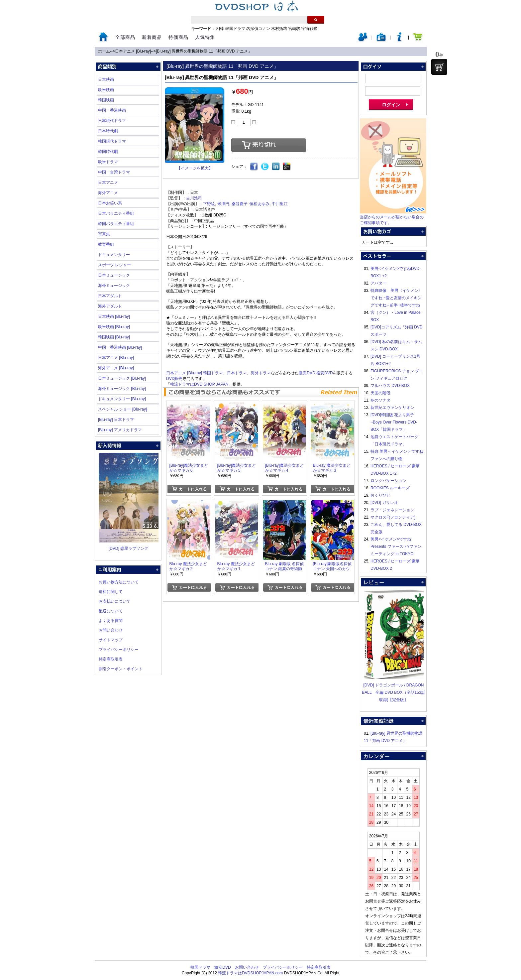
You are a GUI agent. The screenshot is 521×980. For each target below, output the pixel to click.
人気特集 (205, 37)
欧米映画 (106, 90)
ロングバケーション (388, 481)
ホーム (104, 51)
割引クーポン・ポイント (121, 669)
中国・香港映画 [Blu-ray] (120, 347)
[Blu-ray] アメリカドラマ (120, 430)
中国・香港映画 (112, 110)
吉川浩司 (194, 198)
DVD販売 (174, 379)
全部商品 (125, 37)
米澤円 (223, 204)
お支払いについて (115, 601)
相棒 (220, 29)
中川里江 (280, 204)
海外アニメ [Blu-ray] (116, 368)
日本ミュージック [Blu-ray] (122, 378)
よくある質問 (111, 621)
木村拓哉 (279, 29)
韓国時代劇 (108, 152)
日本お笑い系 (110, 203)
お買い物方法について (119, 582)
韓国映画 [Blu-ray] (114, 337)
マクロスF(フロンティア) (393, 517)
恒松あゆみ (260, 204)
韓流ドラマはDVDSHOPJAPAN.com (250, 973)
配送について (111, 611)
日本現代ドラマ (112, 121)
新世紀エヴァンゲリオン (392, 408)
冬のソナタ (380, 400)
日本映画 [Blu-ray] (114, 316)
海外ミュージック (114, 286)
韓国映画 (106, 100)
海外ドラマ (261, 373)
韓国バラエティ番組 (116, 224)
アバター (378, 283)
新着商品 (152, 37)
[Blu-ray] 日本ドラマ (116, 420)
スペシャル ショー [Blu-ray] (122, 409)
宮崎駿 (294, 29)
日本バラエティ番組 (116, 213)
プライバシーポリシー (119, 650)
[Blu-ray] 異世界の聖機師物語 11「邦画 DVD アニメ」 (204, 51)
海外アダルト (110, 306)
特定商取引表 (111, 659)
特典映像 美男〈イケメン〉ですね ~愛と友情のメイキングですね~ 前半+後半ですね (396, 298)
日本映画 (106, 79)
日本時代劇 (108, 131)
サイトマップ (111, 640)
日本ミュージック (114, 275)
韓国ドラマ (235, 29)
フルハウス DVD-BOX (390, 386)
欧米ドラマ (108, 162)
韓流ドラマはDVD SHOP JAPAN (199, 384)
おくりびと (380, 495)
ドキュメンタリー (114, 255)
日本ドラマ (237, 373)
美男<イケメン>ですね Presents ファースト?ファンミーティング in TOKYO (396, 547)
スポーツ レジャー (114, 265)
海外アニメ (108, 193)
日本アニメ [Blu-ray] (133, 51)
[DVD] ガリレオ (384, 503)
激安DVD (307, 373)
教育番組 (106, 244)
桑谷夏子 (240, 204)
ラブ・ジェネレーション (392, 510)
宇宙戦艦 (309, 29)
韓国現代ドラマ (112, 141)
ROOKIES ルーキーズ (390, 488)
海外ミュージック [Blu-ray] (122, 389)
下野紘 (209, 204)
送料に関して (111, 592)
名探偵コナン (258, 29)
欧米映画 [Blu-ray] (114, 327)
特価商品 (178, 37)
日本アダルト (110, 296)
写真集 (104, 234)
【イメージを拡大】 (195, 168)
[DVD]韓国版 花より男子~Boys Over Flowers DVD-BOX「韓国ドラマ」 (394, 422)
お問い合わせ (111, 630)
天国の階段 (380, 393)
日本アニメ (108, 183)
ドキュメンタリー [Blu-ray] (122, 399)
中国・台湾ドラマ (114, 172)
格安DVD (324, 373)
